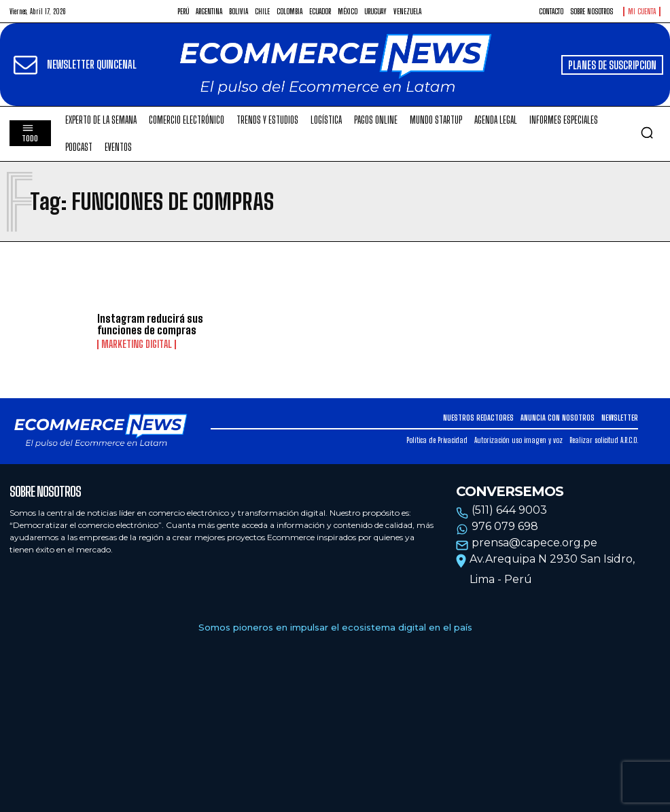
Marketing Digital (137, 345)
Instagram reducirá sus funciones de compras (150, 324)
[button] (647, 133)
